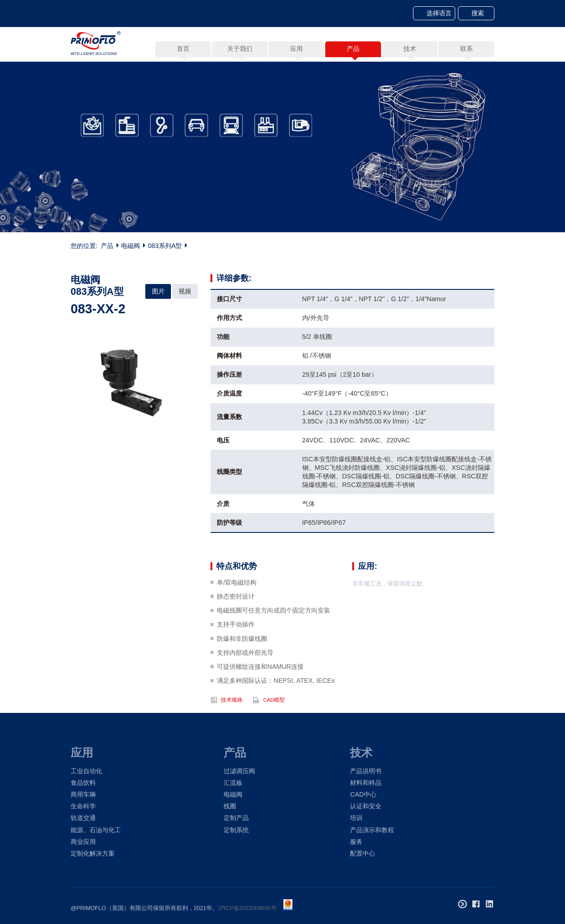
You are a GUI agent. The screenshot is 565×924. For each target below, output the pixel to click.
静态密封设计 (236, 618)
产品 (107, 246)
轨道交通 (83, 818)
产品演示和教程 (372, 830)
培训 (356, 818)
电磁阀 (130, 246)
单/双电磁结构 (237, 604)
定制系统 (236, 830)
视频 (185, 291)
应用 (82, 753)
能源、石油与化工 (96, 830)
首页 (183, 49)
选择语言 (439, 13)
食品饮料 (83, 783)
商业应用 (83, 842)
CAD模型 (274, 721)
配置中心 (363, 853)
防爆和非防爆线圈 (242, 660)
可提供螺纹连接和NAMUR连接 (260, 689)
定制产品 (236, 818)
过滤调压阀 (239, 771)
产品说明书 (366, 771)
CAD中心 (363, 794)
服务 (356, 842)
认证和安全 (366, 806)
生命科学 (83, 806)
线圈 (230, 806)
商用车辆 (83, 794)
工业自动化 (86, 771)
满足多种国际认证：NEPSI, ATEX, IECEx (276, 703)
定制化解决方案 (93, 853)
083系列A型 (165, 246)
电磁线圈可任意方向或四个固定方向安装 (274, 632)
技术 (361, 753)
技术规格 (232, 721)
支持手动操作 (236, 646)
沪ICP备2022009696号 (247, 908)
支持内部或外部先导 (245, 674)
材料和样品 (366, 783)
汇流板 (233, 783)
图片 (158, 291)
